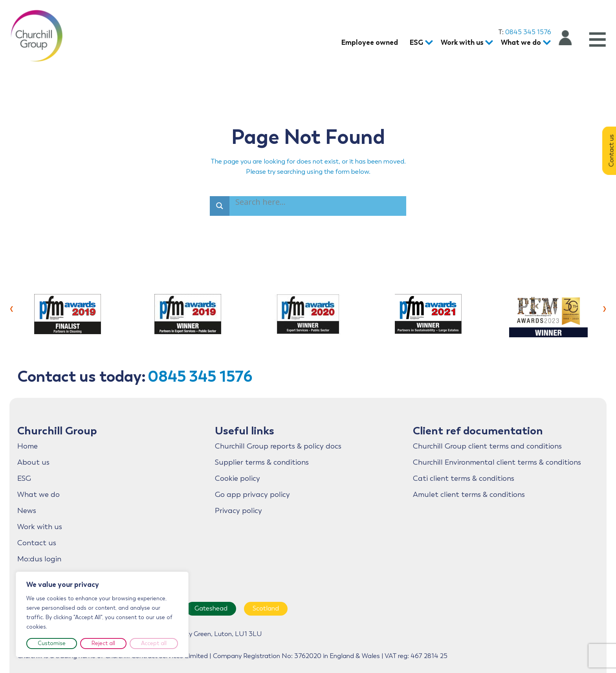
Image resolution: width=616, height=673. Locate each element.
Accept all (154, 643)
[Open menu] (597, 40)
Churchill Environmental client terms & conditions (497, 462)
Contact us (37, 543)
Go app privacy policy (252, 495)
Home (27, 446)
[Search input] (262, 203)
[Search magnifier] (220, 206)
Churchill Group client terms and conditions (487, 446)
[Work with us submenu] (487, 43)
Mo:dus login (39, 559)
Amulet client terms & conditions (469, 495)
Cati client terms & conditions (464, 478)
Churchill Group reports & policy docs (278, 446)
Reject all (103, 643)
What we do (38, 495)
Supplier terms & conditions (262, 462)
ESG (24, 478)
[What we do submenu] (545, 43)
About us (33, 462)
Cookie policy (237, 478)
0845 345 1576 (528, 32)
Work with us (40, 527)
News (27, 511)
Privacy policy (238, 511)
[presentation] (12, 308)
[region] (102, 614)
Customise (52, 643)
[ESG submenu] (427, 43)
